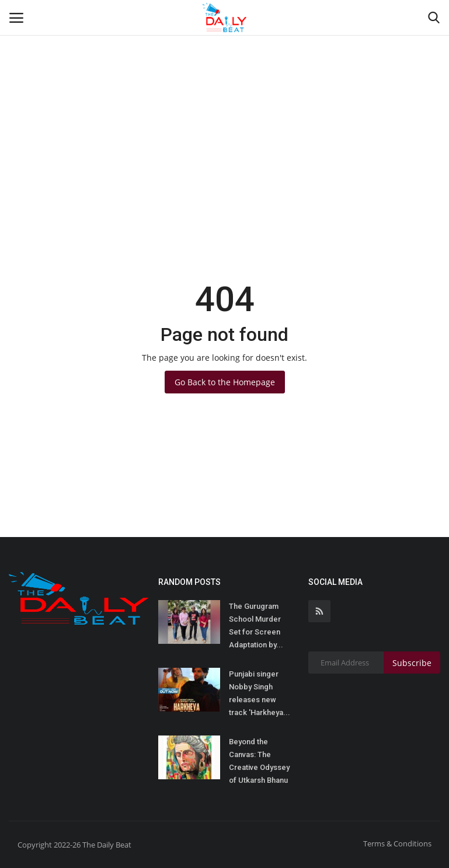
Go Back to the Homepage (225, 382)
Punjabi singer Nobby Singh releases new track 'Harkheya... (260, 693)
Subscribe (412, 663)
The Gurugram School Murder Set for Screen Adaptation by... (256, 625)
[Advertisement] (224, 88)
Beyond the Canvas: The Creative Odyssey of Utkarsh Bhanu (259, 761)
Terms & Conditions (397, 843)
